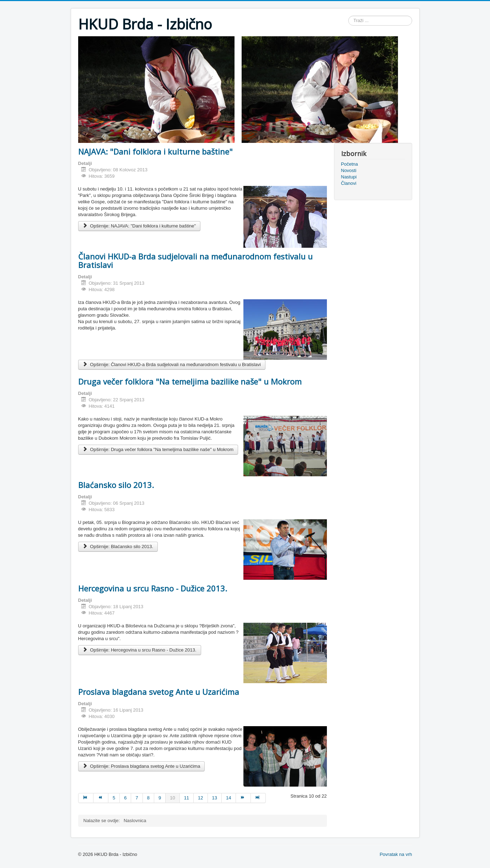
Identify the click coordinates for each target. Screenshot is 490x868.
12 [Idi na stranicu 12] (200, 798)
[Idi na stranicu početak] (86, 798)
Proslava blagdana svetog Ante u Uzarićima (159, 692)
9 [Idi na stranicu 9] (160, 798)
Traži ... (348, 16)
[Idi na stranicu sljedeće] (243, 798)
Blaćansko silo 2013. (116, 485)
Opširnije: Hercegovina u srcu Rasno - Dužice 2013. (140, 650)
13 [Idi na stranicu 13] (215, 798)
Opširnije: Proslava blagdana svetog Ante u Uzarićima (142, 766)
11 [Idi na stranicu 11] (187, 798)
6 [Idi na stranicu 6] (125, 798)
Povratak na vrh (396, 854)
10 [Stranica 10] (172, 798)
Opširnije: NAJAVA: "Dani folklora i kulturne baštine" (139, 226)
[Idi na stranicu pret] (101, 798)
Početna (350, 164)
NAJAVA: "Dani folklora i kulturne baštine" (155, 151)
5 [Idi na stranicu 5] (114, 798)
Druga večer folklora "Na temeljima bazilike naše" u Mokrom (190, 381)
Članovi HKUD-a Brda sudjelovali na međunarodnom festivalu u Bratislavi (195, 261)
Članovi (349, 183)
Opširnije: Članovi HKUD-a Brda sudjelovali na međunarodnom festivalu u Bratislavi (172, 365)
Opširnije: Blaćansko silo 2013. (118, 546)
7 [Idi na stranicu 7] (137, 798)
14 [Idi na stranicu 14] (228, 798)
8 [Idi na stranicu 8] (148, 798)
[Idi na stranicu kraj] (258, 798)
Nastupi (349, 177)
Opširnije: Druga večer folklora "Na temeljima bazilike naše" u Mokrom (158, 449)
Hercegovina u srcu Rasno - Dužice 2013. (153, 588)
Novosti (349, 170)
